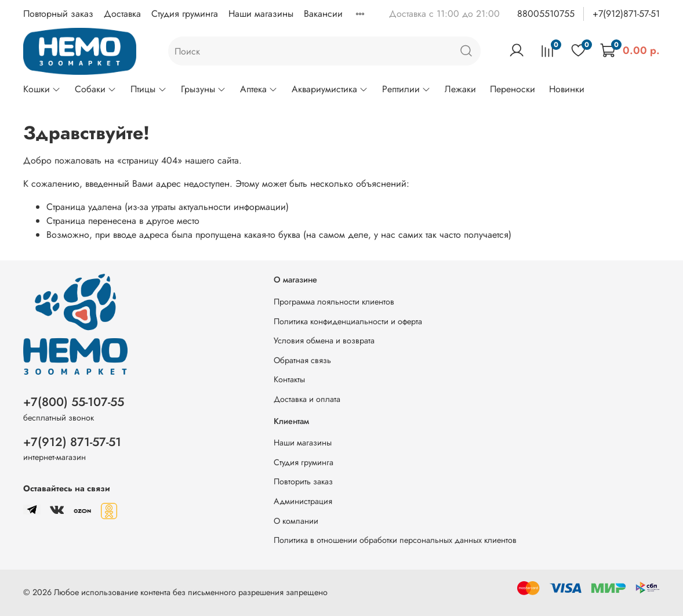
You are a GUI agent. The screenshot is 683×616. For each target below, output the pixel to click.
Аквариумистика (330, 89)
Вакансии (323, 14)
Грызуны (204, 89)
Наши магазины (261, 14)
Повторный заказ (58, 14)
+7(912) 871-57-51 (72, 442)
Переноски (513, 89)
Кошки (42, 89)
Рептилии (406, 89)
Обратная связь (302, 360)
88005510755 (546, 14)
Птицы (148, 89)
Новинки (567, 89)
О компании (296, 521)
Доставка (122, 14)
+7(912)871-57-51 (626, 14)
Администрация (303, 501)
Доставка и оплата (307, 399)
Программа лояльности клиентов (334, 302)
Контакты (289, 379)
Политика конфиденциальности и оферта (348, 321)
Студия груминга (185, 14)
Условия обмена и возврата (324, 340)
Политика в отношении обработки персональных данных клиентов (395, 540)
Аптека (259, 89)
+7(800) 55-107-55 (74, 402)
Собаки (96, 89)
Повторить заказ (303, 481)
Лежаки (460, 89)
